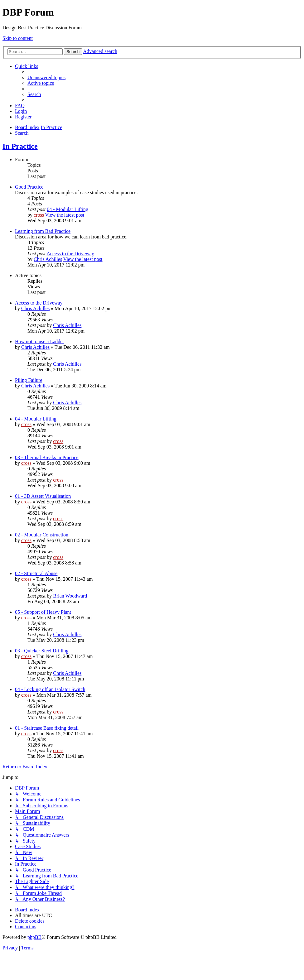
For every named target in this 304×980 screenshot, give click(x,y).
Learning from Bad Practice (43, 231)
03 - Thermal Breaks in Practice (47, 457)
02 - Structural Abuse (36, 573)
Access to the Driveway (70, 254)
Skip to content (18, 38)
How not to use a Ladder (40, 341)
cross (39, 215)
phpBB (34, 937)
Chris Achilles (48, 259)
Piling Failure (29, 380)
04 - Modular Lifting (68, 209)
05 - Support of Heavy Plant (43, 612)
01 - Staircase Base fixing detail (47, 728)
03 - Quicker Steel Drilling (42, 651)
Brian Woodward (70, 596)
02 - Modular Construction (42, 535)
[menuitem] (46, 77)
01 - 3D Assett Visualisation (43, 496)
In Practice (20, 146)
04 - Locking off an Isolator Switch (50, 689)
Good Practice (29, 187)
